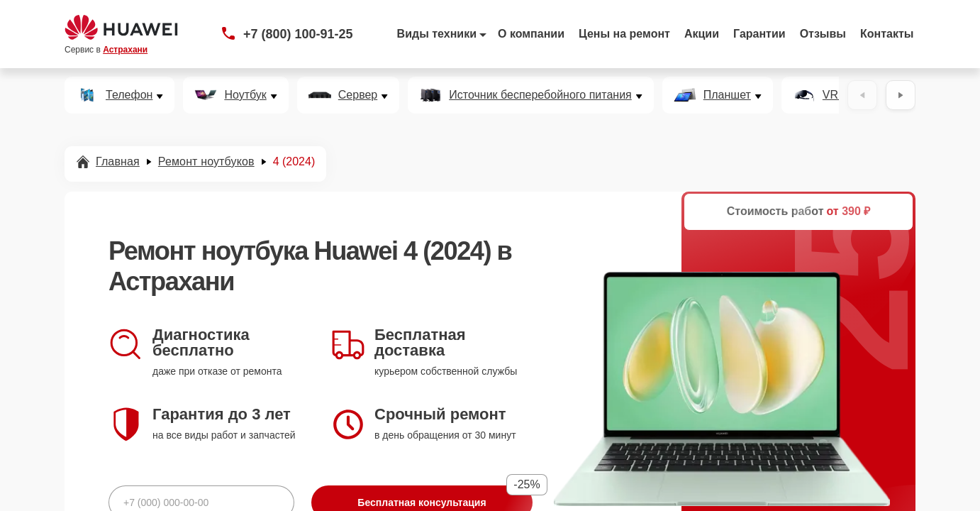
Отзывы (823, 34)
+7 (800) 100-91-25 (298, 34)
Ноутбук (245, 95)
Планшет (727, 95)
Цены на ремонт (624, 34)
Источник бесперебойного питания (540, 95)
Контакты (887, 34)
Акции (702, 34)
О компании (531, 34)
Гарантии (759, 34)
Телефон (129, 95)
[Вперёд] (901, 95)
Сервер (358, 95)
